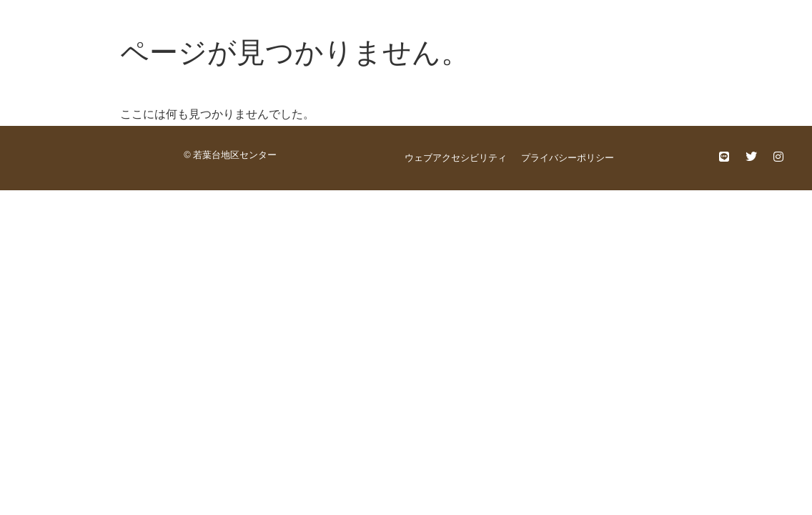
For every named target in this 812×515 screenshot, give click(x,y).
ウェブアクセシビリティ (456, 158)
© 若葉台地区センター (230, 155)
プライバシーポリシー (568, 158)
